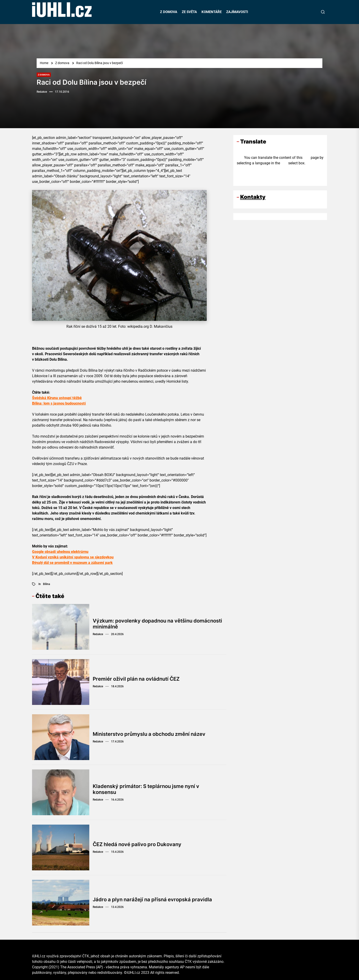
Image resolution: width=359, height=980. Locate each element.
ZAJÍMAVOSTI (237, 12)
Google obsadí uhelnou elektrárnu (60, 552)
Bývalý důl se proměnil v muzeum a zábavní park (72, 563)
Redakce (42, 92)
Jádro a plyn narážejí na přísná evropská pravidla (152, 899)
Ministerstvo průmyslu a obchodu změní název (149, 734)
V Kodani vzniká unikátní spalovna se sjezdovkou (73, 557)
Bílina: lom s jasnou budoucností (59, 403)
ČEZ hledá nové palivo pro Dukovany (137, 844)
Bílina (47, 584)
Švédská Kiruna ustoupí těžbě (57, 398)
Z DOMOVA (169, 12)
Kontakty (253, 197)
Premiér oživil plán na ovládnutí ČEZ (136, 679)
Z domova (44, 75)
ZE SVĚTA (189, 12)
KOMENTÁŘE (212, 12)
